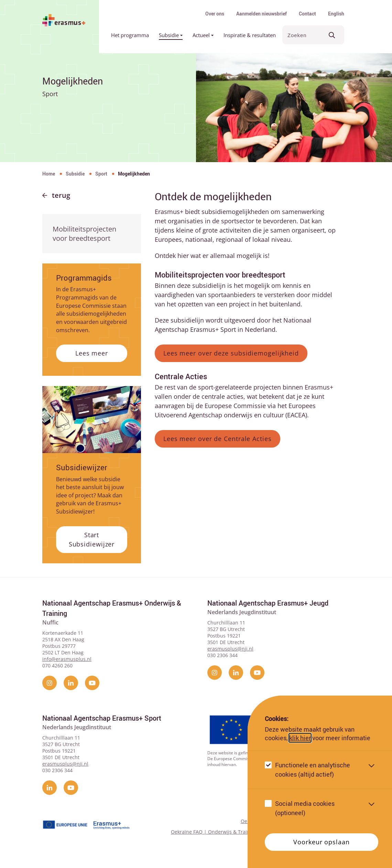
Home (49, 174)
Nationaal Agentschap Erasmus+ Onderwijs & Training (112, 608)
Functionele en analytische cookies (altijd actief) (313, 770)
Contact (307, 14)
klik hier (300, 738)
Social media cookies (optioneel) (305, 808)
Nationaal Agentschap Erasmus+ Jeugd (268, 603)
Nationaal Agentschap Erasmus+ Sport (102, 718)
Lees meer (92, 353)
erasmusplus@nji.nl (230, 649)
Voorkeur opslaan (321, 842)
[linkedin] (71, 683)
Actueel (203, 35)
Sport (101, 174)
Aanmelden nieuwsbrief (262, 14)
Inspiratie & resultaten (250, 35)
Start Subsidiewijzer (92, 539)
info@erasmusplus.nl (67, 659)
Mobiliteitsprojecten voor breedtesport (84, 234)
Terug (61, 195)
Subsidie (171, 35)
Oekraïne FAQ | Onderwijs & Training (214, 832)
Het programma (130, 35)
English (336, 14)
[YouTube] (92, 683)
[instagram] (50, 683)
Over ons (215, 14)
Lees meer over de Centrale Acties (217, 439)
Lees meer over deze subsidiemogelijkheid (231, 353)
